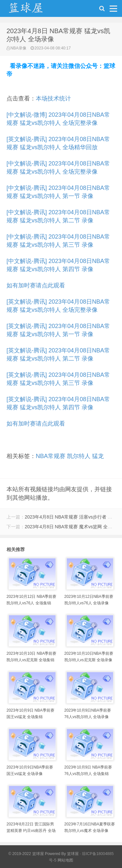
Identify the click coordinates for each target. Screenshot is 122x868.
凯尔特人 (79, 456)
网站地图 (65, 860)
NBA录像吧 (33, 10)
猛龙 (98, 456)
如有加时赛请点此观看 (36, 285)
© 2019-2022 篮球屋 (26, 854)
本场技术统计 (53, 99)
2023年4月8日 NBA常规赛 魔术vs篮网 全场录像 (73, 527)
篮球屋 (73, 854)
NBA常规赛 (51, 456)
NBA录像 (18, 48)
